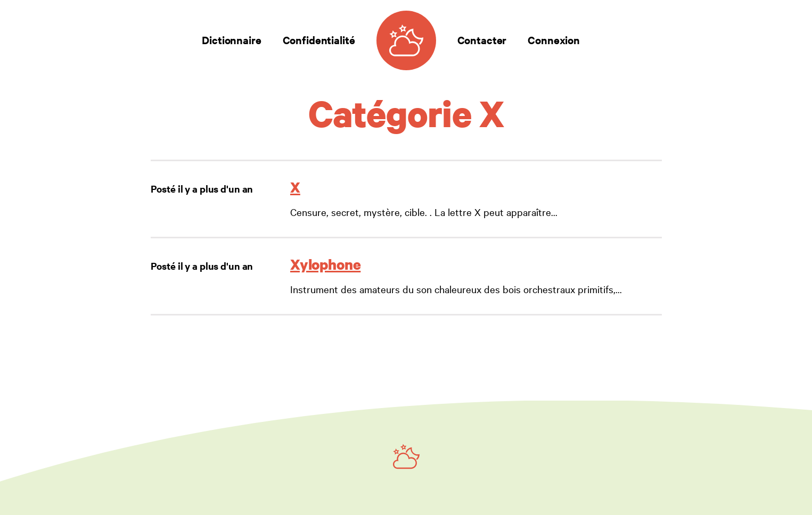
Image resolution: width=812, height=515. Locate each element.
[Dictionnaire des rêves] (406, 40)
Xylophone (325, 264)
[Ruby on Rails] (406, 456)
